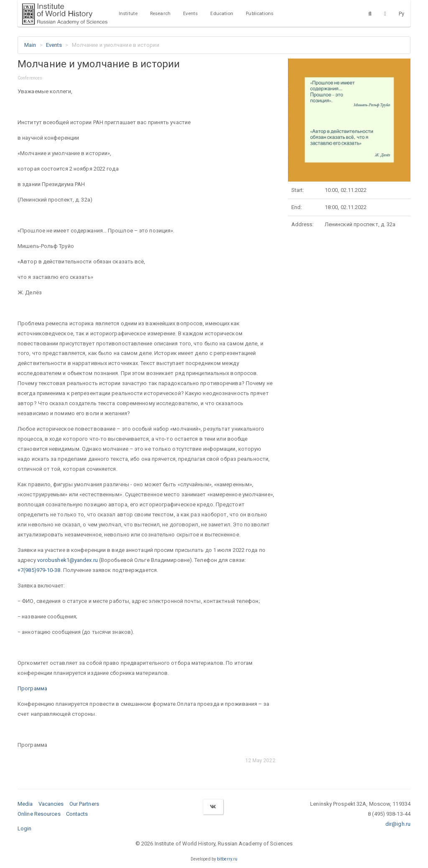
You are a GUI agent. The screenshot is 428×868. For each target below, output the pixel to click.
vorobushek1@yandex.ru (68, 560)
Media (25, 804)
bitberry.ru (227, 859)
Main (30, 45)
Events (191, 13)
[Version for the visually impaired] (385, 13)
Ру (401, 14)
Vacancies (51, 804)
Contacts (77, 814)
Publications (260, 13)
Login (25, 828)
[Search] (370, 13)
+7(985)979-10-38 (39, 570)
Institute (128, 13)
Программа (32, 688)
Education (222, 13)
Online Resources (39, 814)
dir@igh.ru (398, 824)
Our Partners (84, 804)
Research (160, 13)
